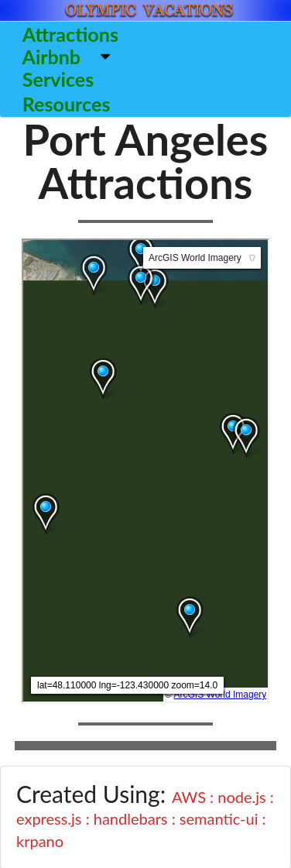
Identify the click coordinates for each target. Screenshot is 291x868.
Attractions (70, 34)
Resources (67, 104)
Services (58, 79)
